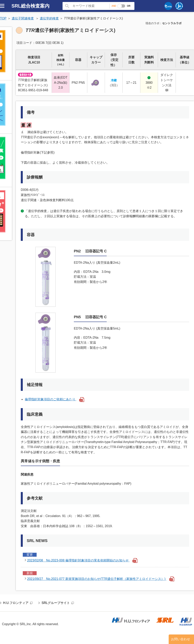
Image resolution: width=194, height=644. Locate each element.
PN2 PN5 (78, 83)
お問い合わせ (181, 639)
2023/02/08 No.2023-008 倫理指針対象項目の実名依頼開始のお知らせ (82, 561)
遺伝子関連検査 (23, 18)
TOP (3, 18)
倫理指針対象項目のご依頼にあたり (54, 399)
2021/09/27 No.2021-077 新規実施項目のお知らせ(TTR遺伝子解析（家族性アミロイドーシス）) (101, 579)
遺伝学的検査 (49, 18)
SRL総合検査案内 (30, 6)
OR (129, 6)
